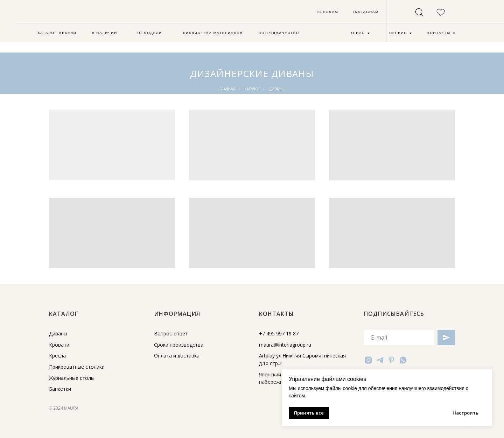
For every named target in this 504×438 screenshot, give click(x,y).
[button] (149, 33)
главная (227, 89)
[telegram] (380, 360)
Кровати (59, 345)
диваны (277, 89)
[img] (68, 13)
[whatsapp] (403, 360)
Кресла (57, 356)
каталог (252, 89)
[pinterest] (391, 360)
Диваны (58, 333)
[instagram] (368, 360)
